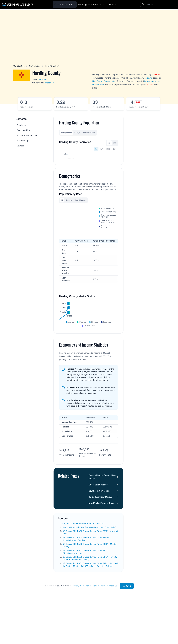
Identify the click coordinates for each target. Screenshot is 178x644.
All (96, 149)
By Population (66, 132)
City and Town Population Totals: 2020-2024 (83, 561)
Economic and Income (27, 135)
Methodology (112, 623)
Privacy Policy (79, 623)
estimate (148, 78)
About (103, 623)
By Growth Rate (89, 132)
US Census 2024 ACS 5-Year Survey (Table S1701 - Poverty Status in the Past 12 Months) (90, 596)
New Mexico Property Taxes (101, 540)
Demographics (23, 130)
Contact (96, 623)
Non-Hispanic (81, 231)
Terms (89, 623)
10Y (102, 149)
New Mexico (35, 66)
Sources (20, 146)
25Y (108, 149)
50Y (115, 149)
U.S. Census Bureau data (104, 81)
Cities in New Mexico (98, 522)
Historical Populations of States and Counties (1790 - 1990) (90, 565)
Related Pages (23, 141)
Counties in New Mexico (99, 528)
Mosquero (50, 83)
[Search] (161, 4)
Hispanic (69, 231)
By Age (77, 132)
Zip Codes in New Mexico (100, 534)
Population (21, 125)
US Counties (19, 66)
